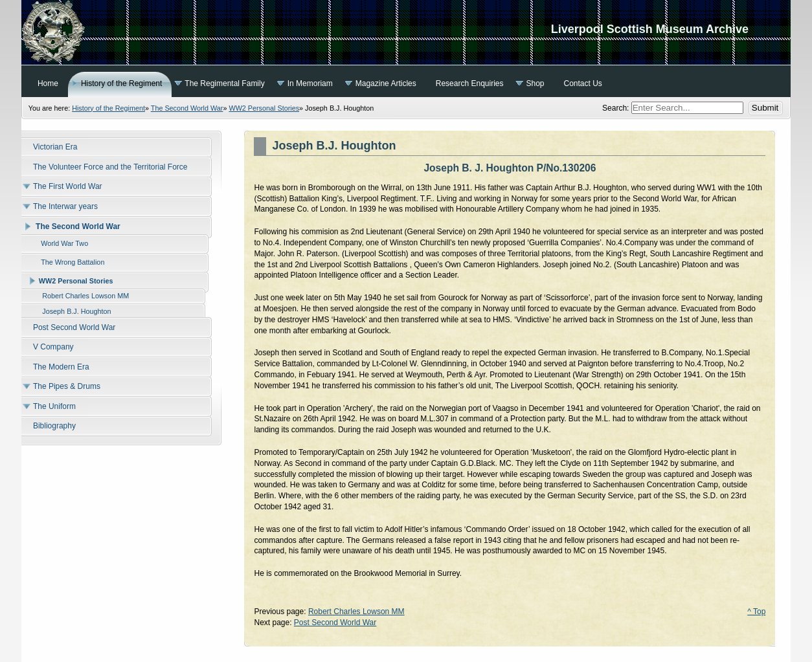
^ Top (756, 612)
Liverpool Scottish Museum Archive (406, 32)
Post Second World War (335, 623)
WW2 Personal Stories (264, 108)
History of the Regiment (108, 108)
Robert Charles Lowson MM (356, 612)
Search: (617, 108)
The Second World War (187, 108)
